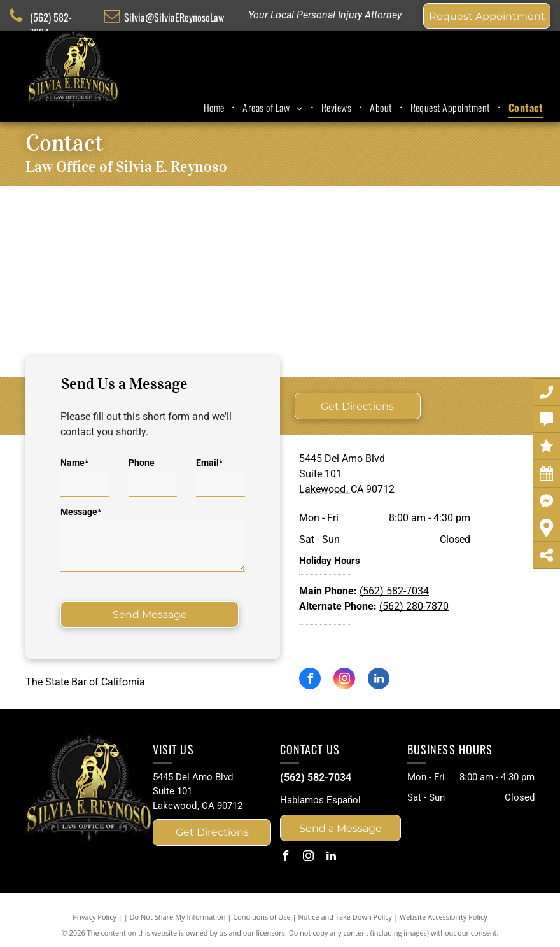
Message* (81, 512)
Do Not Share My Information (178, 917)
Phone (142, 463)
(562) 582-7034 (394, 591)
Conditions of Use (262, 917)
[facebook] (310, 680)
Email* (209, 463)
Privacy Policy (94, 917)
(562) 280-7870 (414, 606)
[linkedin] (379, 680)
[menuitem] (216, 108)
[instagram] (344, 680)
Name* (74, 463)
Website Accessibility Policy (444, 917)
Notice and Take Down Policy (346, 917)
